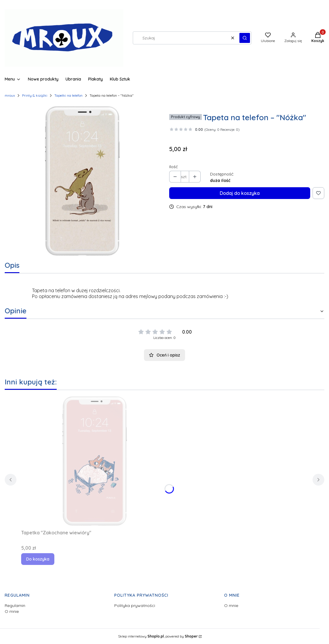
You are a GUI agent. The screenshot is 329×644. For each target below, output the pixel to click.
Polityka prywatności (135, 605)
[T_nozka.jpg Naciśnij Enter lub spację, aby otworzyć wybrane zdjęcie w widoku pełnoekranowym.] (82, 181)
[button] (245, 38)
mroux (10, 95)
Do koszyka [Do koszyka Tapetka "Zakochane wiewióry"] (38, 559)
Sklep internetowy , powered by (158, 636)
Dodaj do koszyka (240, 193)
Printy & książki (35, 95)
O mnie (12, 611)
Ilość (173, 167)
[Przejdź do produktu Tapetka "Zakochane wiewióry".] (95, 461)
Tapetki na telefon (68, 95)
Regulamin (15, 605)
